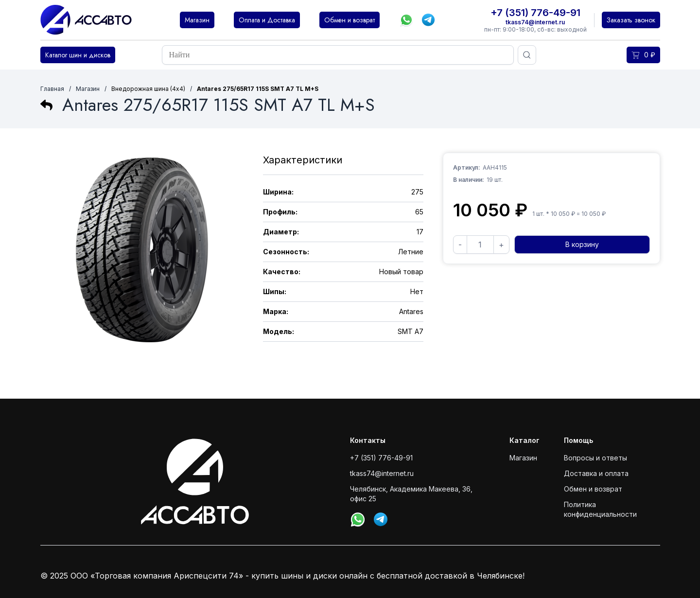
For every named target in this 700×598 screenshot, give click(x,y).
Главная (52, 89)
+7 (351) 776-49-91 (535, 13)
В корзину (582, 244)
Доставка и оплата (596, 473)
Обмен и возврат (593, 489)
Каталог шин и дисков (78, 55)
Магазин (88, 89)
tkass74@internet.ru (535, 22)
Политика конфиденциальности (600, 509)
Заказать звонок (631, 20)
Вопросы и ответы (595, 458)
